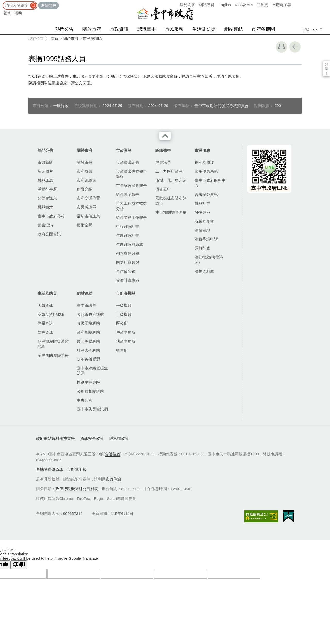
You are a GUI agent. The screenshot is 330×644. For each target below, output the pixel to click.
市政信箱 (113, 479)
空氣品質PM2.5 (51, 314)
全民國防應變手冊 (53, 355)
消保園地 (202, 230)
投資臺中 (163, 189)
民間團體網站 (88, 341)
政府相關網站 (88, 332)
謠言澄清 (45, 225)
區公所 (122, 323)
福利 (7, 13)
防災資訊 (45, 332)
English (225, 5)
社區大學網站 (88, 350)
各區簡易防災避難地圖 (53, 344)
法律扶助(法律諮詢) (209, 260)
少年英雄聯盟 (88, 359)
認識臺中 (147, 29)
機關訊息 (45, 180)
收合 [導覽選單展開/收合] (165, 136)
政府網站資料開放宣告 (55, 438)
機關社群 (202, 203)
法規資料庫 (204, 271)
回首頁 (262, 5)
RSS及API (244, 5)
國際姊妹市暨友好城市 (171, 201)
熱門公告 (64, 29)
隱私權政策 (119, 438)
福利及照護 (204, 162)
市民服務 (174, 29)
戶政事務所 (126, 332)
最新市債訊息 (88, 216)
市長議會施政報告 (131, 185)
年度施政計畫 (128, 236)
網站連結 (234, 29)
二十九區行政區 (169, 171)
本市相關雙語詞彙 (171, 212)
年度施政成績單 (130, 245)
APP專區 (202, 212)
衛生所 (122, 350)
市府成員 (85, 171)
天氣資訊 (45, 305)
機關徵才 (45, 207)
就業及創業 (204, 221)
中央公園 (85, 400)
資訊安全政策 (92, 438)
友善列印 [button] (282, 47)
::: (2, 2)
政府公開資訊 (49, 234)
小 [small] (315, 29)
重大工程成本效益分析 (131, 206)
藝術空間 (85, 225)
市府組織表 (86, 180)
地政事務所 (126, 341)
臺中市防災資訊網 (92, 409)
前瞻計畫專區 (128, 280)
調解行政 (202, 248)
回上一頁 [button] (295, 47)
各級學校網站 (88, 323)
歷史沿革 (163, 162)
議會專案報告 (128, 195)
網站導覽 (207, 5)
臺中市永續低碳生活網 (92, 371)
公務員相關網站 (90, 391)
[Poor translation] (19, 565)
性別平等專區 (88, 382)
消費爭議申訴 (206, 239)
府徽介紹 (85, 189)
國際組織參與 (128, 262)
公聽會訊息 (47, 198)
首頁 (55, 39)
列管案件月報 (128, 253)
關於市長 (85, 162)
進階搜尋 (48, 5)
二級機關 (124, 314)
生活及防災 (204, 29)
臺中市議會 (86, 305)
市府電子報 (282, 5)
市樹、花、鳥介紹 (171, 180)
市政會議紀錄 (128, 162)
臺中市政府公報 (51, 216)
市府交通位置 (88, 198)
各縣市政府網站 (90, 314)
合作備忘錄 (126, 271)
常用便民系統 (206, 171)
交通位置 (113, 454)
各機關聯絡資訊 (50, 469)
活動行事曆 (47, 189)
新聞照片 (45, 171)
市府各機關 (263, 29)
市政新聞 (45, 162)
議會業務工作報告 (131, 217)
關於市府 (92, 29)
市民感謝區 (92, 39)
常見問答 (187, 5)
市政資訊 (119, 29)
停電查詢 (45, 323)
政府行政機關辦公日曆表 (77, 489)
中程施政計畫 (128, 226)
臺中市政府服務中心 (210, 183)
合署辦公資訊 (206, 195)
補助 (18, 13)
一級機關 (124, 305)
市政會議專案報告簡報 (131, 174)
